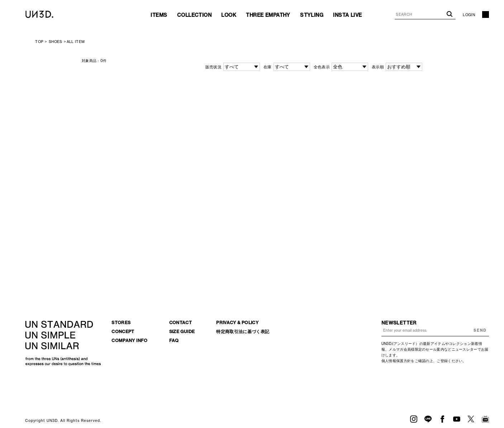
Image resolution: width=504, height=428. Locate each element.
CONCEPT (123, 331)
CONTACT (181, 323)
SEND (480, 330)
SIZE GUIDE (182, 331)
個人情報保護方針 (396, 361)
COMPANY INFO (129, 340)
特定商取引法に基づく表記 (243, 331)
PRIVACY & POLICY (237, 323)
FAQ (174, 340)
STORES (121, 323)
